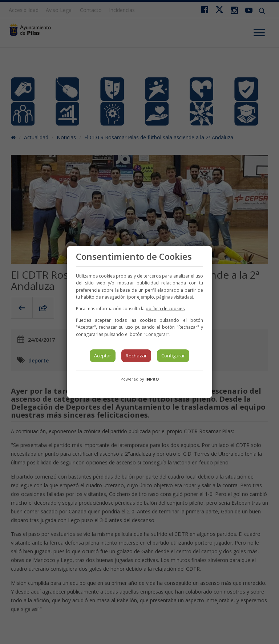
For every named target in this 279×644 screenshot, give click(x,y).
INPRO (152, 379)
